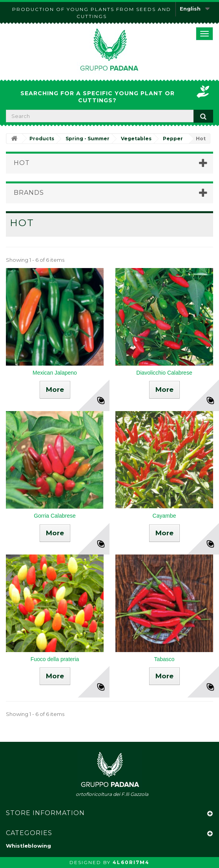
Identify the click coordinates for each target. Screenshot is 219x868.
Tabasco (164, 659)
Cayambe (164, 516)
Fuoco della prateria (55, 659)
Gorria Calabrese (55, 516)
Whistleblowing (28, 846)
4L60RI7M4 (131, 862)
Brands (29, 193)
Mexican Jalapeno (55, 373)
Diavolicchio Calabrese (164, 373)
